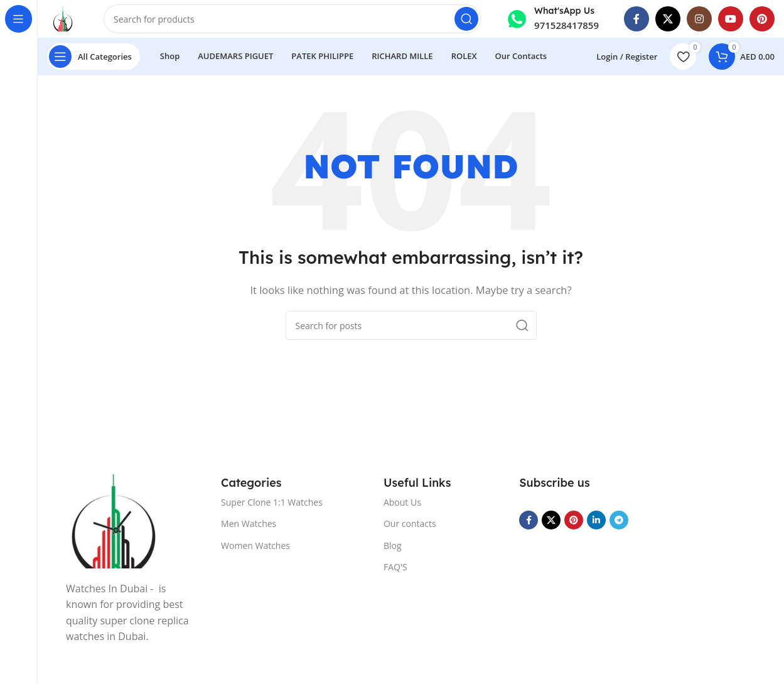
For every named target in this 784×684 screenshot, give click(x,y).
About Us (402, 502)
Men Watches (249, 524)
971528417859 (567, 25)
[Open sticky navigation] (94, 57)
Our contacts (410, 524)
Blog (393, 546)
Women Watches (255, 546)
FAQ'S (395, 567)
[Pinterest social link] (762, 19)
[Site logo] (63, 18)
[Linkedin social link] (596, 520)
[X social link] (668, 19)
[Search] (292, 19)
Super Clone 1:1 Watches (272, 502)
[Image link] (113, 520)
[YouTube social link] (731, 19)
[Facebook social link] (636, 19)
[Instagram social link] (699, 19)
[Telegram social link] (619, 520)
